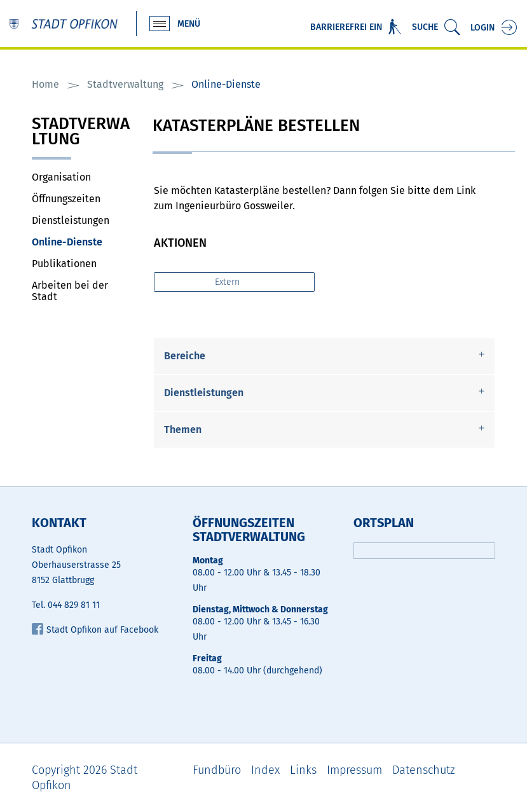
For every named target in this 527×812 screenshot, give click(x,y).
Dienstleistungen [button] (204, 393)
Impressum (354, 770)
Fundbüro (217, 770)
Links (303, 770)
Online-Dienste (83, 242)
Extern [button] (229, 282)
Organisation (61, 177)
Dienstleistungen (71, 220)
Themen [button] (183, 430)
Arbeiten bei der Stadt (70, 291)
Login (483, 28)
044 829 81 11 (74, 605)
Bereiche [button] (185, 356)
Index (265, 770)
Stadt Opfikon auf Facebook (95, 630)
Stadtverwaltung (81, 133)
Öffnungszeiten (66, 199)
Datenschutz (424, 770)
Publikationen (64, 264)
